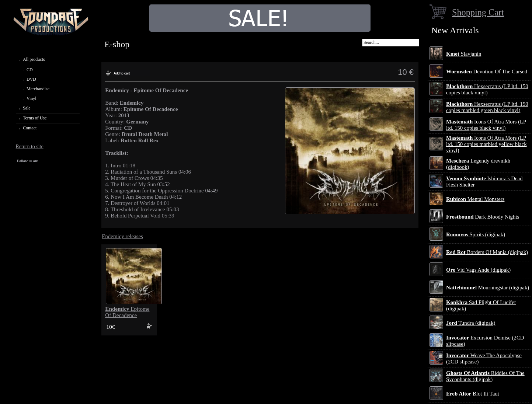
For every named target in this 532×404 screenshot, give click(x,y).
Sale (27, 108)
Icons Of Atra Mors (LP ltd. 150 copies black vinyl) (486, 125)
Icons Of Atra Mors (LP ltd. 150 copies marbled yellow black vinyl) (486, 144)
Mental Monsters (475, 199)
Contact (30, 128)
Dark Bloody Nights (483, 217)
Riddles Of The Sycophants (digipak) (485, 376)
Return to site (30, 147)
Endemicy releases (122, 236)
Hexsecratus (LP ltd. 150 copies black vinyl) (487, 89)
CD (30, 70)
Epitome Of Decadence (127, 312)
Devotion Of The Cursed (487, 72)
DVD (31, 79)
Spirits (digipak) (476, 234)
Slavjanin (464, 54)
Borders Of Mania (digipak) (487, 252)
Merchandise (38, 89)
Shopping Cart (478, 12)
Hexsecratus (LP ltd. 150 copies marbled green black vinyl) (487, 107)
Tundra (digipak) (471, 323)
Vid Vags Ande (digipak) (478, 270)
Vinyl (32, 98)
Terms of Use (35, 118)
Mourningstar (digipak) (488, 288)
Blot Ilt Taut (473, 394)
